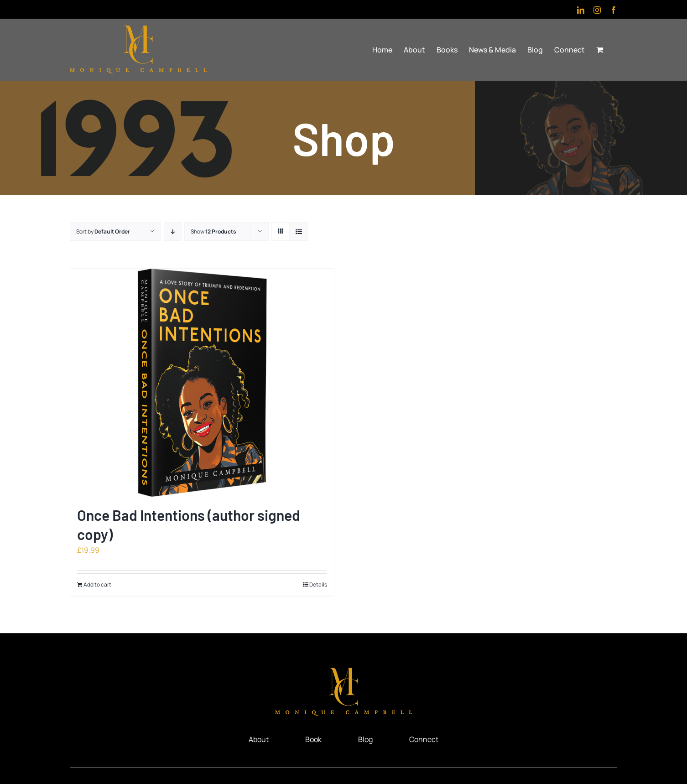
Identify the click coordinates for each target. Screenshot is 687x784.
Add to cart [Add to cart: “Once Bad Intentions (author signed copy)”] (97, 584)
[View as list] (299, 231)
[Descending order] (173, 231)
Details (318, 584)
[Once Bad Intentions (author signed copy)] (202, 383)
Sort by (103, 231)
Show (213, 231)
